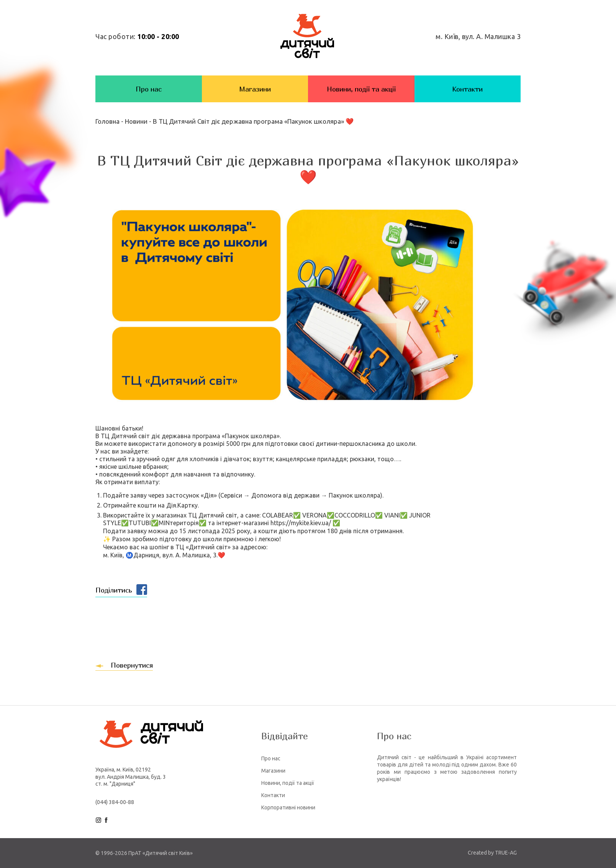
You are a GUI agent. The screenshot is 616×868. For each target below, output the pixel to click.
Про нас (149, 89)
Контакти (467, 89)
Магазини (255, 89)
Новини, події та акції (361, 89)
